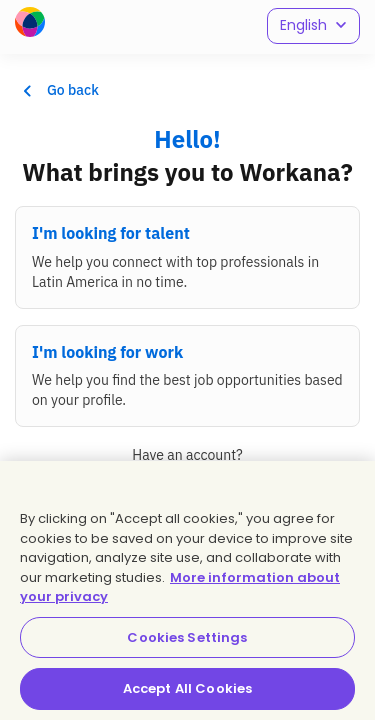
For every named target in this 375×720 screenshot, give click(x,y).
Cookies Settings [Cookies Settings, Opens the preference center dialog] (187, 637)
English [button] (313, 25)
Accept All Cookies (187, 688)
